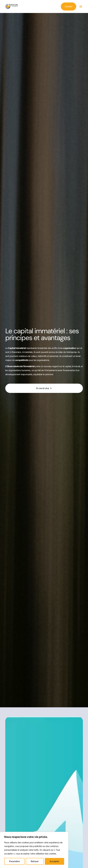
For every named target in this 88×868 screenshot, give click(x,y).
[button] (81, 7)
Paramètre (14, 861)
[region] (34, 850)
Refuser (35, 861)
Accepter (54, 861)
